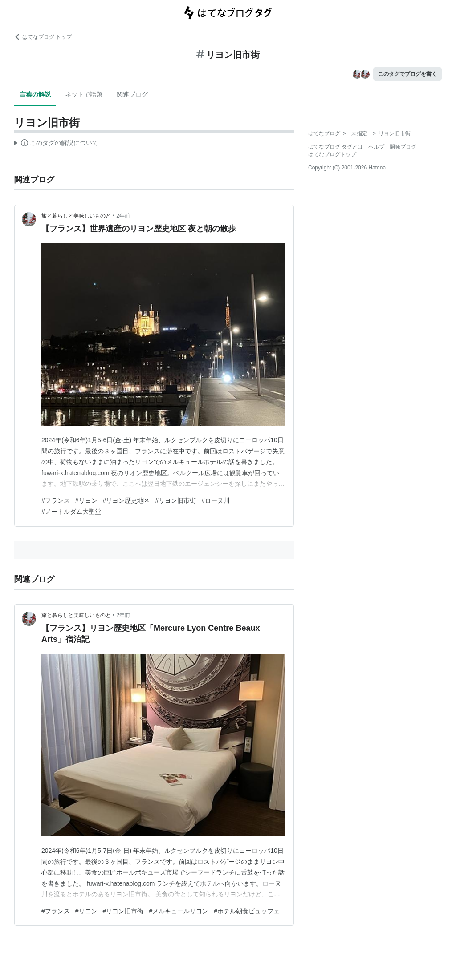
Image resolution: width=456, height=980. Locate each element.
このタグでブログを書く (407, 74)
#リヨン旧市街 (175, 500)
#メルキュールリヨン (179, 911)
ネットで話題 (84, 94)
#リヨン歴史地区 (126, 500)
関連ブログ (132, 94)
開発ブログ (403, 147)
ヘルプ (376, 147)
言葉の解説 (35, 94)
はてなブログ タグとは (336, 147)
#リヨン (86, 500)
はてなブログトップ (332, 154)
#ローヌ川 (216, 500)
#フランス (56, 500)
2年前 (123, 216)
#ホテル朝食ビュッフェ (247, 911)
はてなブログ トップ (43, 37)
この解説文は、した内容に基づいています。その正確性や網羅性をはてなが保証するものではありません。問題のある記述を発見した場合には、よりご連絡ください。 (56, 144)
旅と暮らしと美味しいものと (76, 216)
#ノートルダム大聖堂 (71, 512)
